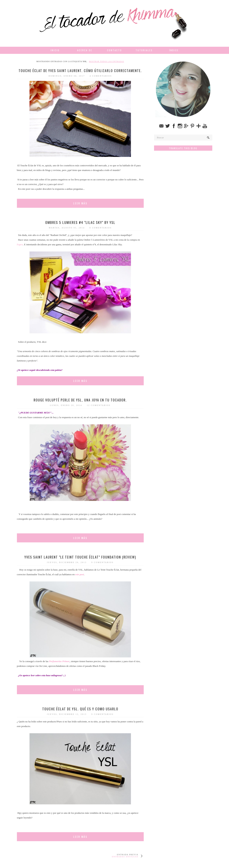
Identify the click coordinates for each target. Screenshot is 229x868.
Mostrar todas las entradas (106, 61)
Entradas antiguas (125, 857)
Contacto (115, 50)
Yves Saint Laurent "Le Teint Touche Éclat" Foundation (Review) (80, 557)
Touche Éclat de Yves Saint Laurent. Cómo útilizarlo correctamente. (80, 71)
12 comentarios (99, 405)
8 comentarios (101, 228)
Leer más (80, 203)
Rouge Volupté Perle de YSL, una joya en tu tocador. (80, 400)
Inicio (55, 50)
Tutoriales (144, 50)
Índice (174, 50)
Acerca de (85, 50)
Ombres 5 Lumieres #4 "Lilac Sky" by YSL (80, 222)
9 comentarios (103, 562)
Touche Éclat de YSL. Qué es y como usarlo (80, 709)
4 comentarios (101, 76)
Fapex (20, 244)
